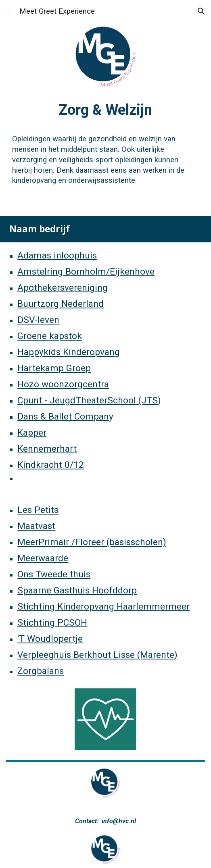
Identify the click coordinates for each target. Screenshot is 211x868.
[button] (10, 11)
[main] (105, 109)
